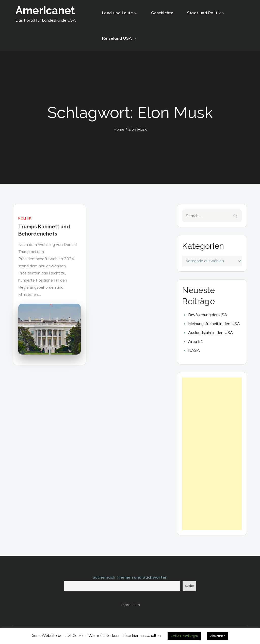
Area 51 (196, 341)
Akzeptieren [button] (218, 636)
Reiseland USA (119, 38)
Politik (25, 218)
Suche (189, 586)
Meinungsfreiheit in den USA (214, 324)
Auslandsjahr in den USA (211, 332)
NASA (194, 350)
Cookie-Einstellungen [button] (184, 636)
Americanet (45, 11)
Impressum (130, 605)
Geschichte (162, 13)
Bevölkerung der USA (208, 315)
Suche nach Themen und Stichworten (130, 577)
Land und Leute (120, 13)
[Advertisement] (212, 454)
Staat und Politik (206, 13)
